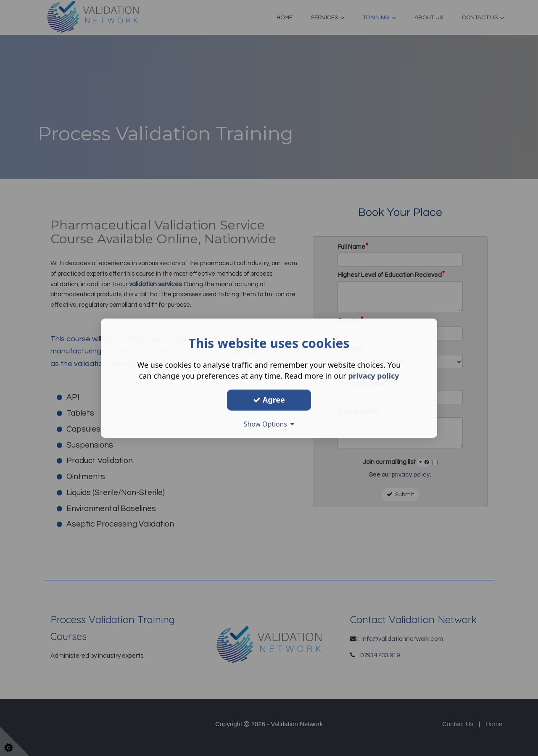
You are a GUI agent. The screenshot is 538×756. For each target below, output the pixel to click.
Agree (269, 400)
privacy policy (373, 376)
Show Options (269, 424)
